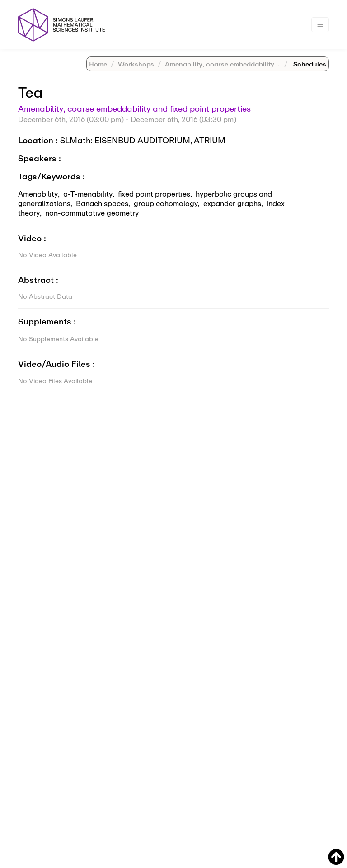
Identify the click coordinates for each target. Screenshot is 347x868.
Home (98, 64)
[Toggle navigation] (320, 25)
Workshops (136, 64)
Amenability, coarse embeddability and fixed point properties (134, 108)
